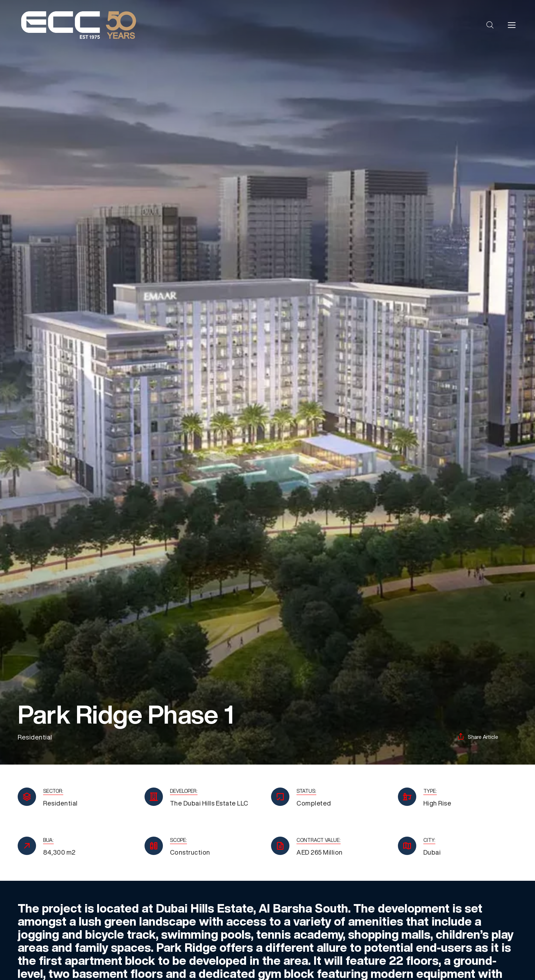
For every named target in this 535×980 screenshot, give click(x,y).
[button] (490, 25)
